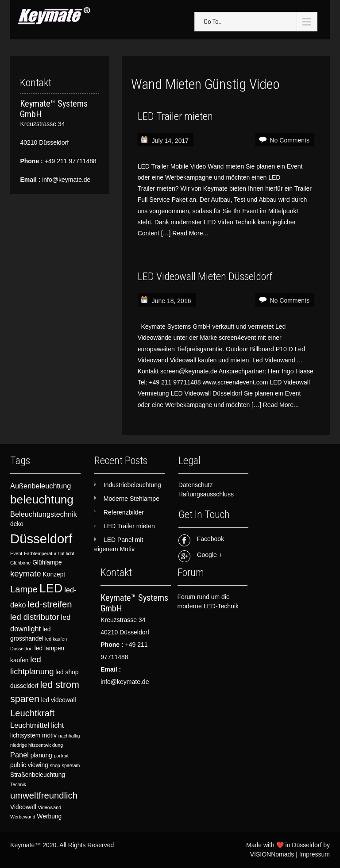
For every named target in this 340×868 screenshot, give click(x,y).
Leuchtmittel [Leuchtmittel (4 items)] (30, 725)
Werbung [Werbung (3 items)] (50, 816)
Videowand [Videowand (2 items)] (50, 807)
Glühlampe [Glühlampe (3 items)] (47, 563)
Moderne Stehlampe (131, 499)
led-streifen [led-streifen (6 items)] (50, 604)
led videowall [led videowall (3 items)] (59, 700)
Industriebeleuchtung (132, 485)
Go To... (213, 22)
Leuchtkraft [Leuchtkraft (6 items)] (32, 713)
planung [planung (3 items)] (41, 755)
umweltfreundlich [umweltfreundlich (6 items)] (44, 795)
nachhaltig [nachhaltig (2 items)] (69, 736)
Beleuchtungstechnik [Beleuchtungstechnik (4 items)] (44, 514)
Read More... (190, 233)
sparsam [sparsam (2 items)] (71, 765)
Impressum (315, 854)
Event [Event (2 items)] (16, 553)
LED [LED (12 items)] (51, 588)
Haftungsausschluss (206, 494)
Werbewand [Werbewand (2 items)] (23, 817)
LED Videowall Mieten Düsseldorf (205, 277)
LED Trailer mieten (175, 116)
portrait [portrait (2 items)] (61, 756)
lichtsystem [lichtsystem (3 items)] (25, 735)
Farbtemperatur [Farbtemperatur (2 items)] (40, 553)
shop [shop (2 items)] (55, 765)
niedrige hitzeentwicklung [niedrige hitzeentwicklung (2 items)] (37, 745)
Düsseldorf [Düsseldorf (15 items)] (41, 539)
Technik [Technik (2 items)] (18, 784)
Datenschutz (196, 485)
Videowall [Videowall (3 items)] (23, 807)
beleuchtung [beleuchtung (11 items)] (42, 499)
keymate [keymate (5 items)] (26, 574)
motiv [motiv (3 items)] (49, 735)
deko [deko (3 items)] (17, 524)
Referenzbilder (124, 512)
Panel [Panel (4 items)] (19, 755)
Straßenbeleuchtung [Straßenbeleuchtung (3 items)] (38, 775)
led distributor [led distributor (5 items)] (35, 617)
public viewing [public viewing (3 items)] (29, 765)
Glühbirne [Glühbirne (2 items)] (20, 563)
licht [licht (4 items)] (57, 725)
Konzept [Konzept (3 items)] (54, 574)
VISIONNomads (272, 854)
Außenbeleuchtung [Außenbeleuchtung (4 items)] (41, 486)
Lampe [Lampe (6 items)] (24, 589)
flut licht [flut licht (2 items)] (66, 553)
